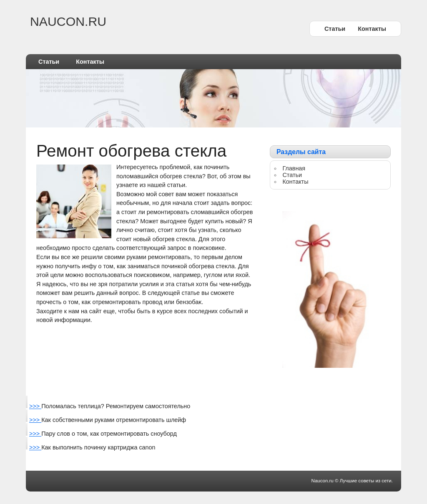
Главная (294, 168)
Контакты (372, 29)
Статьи (335, 29)
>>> (35, 406)
